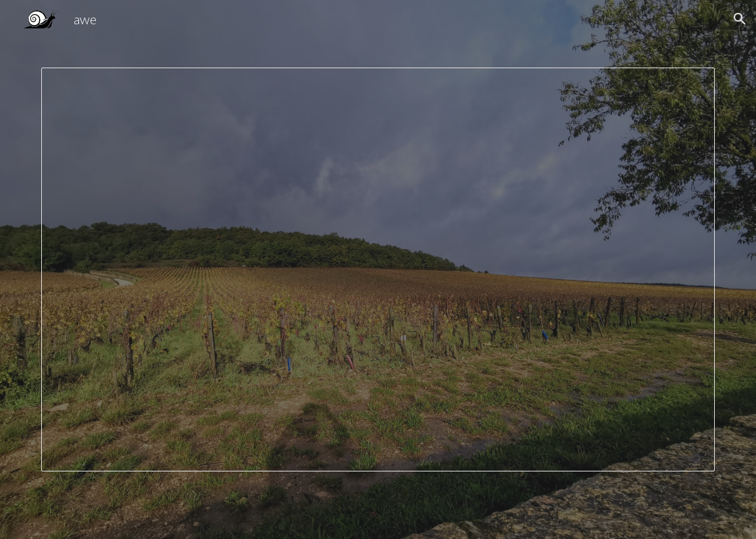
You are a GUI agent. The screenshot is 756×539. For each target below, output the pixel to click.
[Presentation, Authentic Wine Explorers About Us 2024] (378, 269)
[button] (740, 19)
